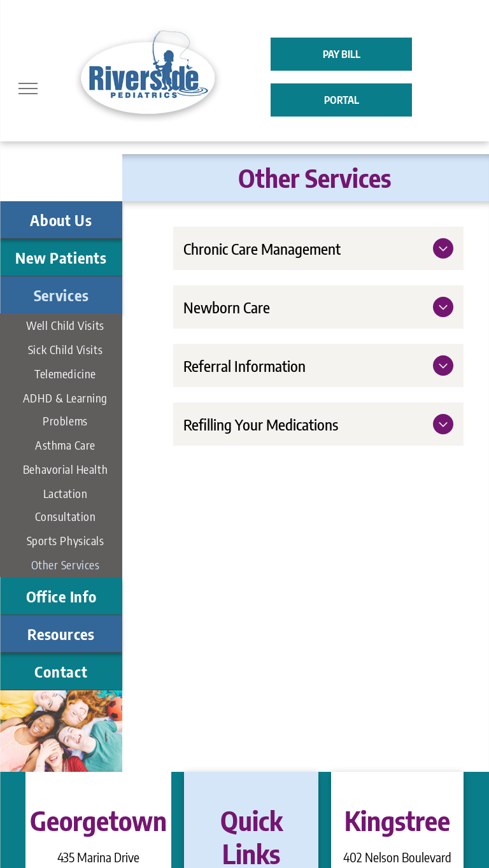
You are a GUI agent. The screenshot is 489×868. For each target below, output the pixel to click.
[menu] (28, 89)
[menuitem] (61, 220)
